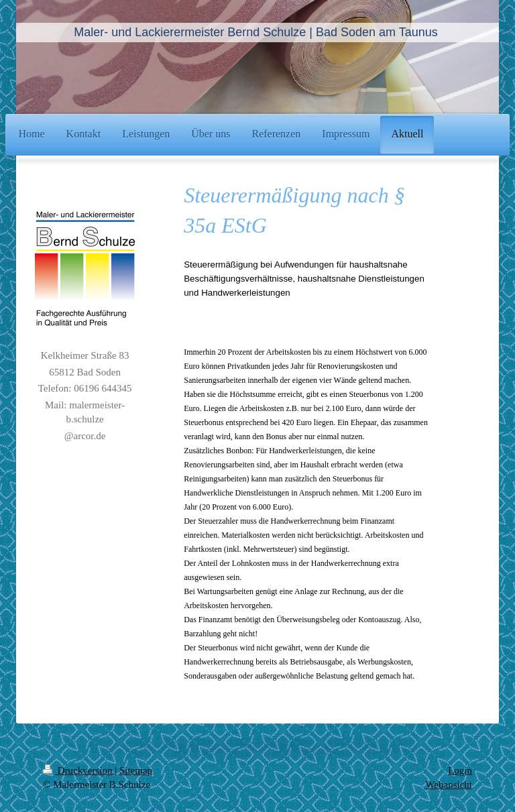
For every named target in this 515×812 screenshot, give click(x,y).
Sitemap (136, 770)
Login (460, 770)
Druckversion (79, 770)
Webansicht (449, 785)
